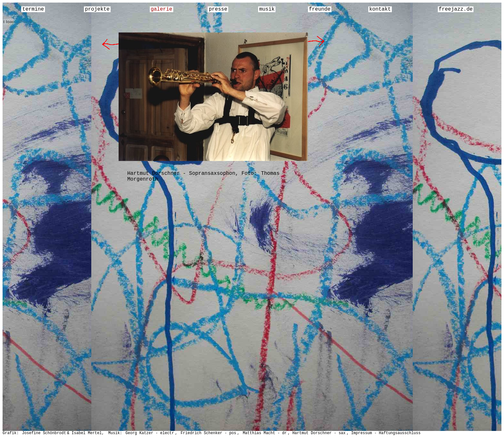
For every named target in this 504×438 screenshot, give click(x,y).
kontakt (380, 9)
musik (267, 9)
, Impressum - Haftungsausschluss (383, 433)
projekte (97, 9)
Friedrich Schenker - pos (208, 433)
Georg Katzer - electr (150, 433)
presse (218, 9)
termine (33, 9)
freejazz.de (456, 9)
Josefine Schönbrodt (44, 433)
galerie (162, 9)
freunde (320, 9)
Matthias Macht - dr (265, 433)
